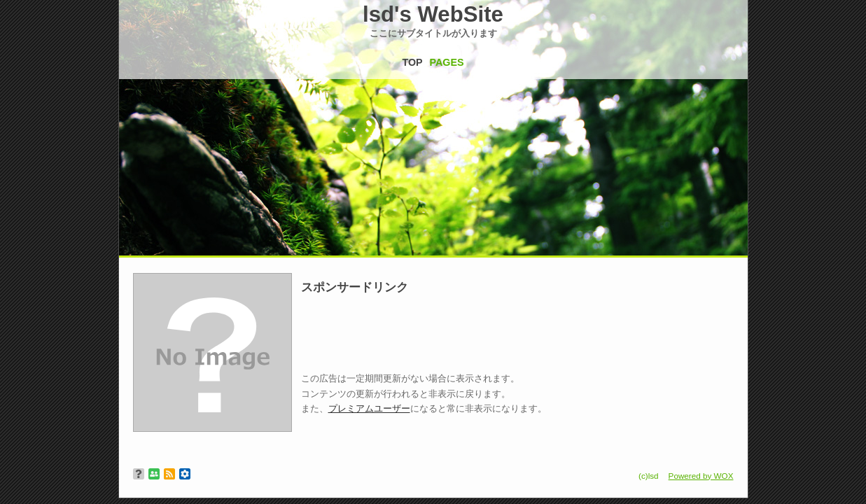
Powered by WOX (701, 476)
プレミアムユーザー (369, 408)
